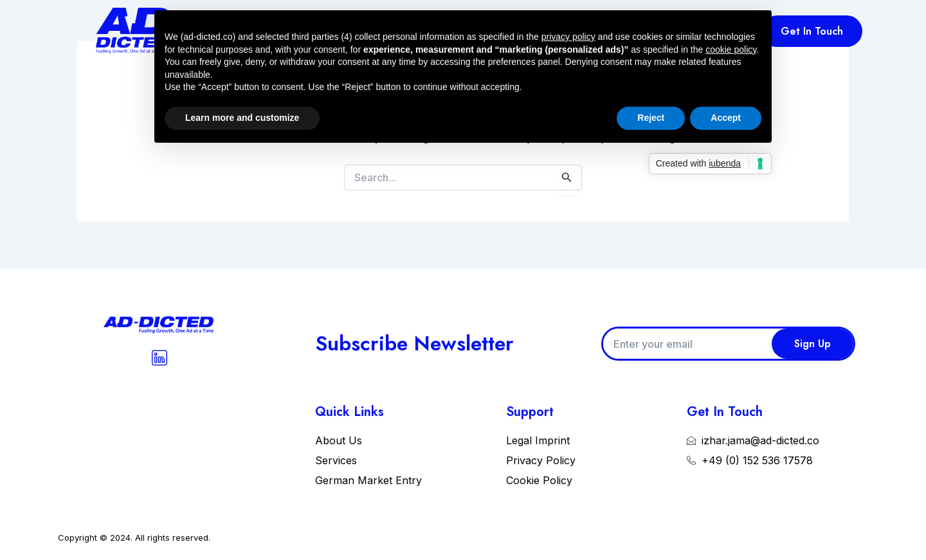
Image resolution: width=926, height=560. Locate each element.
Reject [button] (651, 118)
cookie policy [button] (731, 50)
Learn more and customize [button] (242, 118)
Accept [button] (726, 118)
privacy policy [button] (568, 37)
